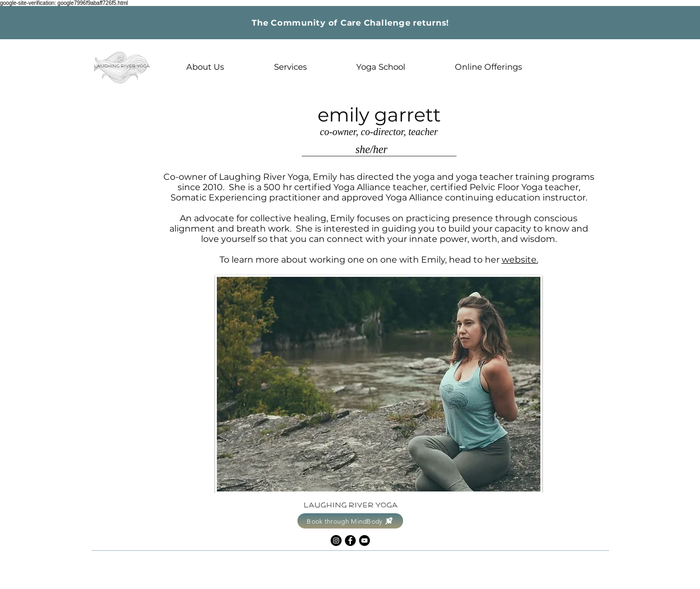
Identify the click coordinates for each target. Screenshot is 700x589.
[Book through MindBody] (350, 521)
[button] (205, 67)
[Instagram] (336, 541)
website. (520, 260)
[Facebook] (350, 541)
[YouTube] (364, 541)
